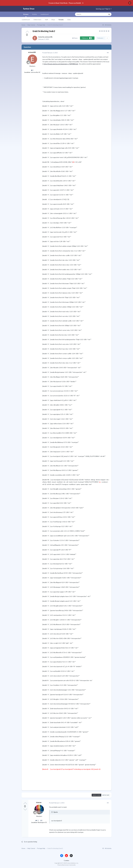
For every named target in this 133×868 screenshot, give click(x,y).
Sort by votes (96, 795)
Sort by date (106, 795)
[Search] (87, 14)
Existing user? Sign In (104, 9)
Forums (61, 20)
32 (37, 820)
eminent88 (48, 37)
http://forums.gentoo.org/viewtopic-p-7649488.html (61, 64)
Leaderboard (26, 20)
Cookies (66, 860)
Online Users (37, 20)
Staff (46, 20)
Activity (35, 14)
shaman (39, 802)
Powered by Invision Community (66, 865)
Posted (50, 53)
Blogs (53, 20)
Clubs (69, 20)
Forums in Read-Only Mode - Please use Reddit (65, 3)
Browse (26, 15)
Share (75, 38)
